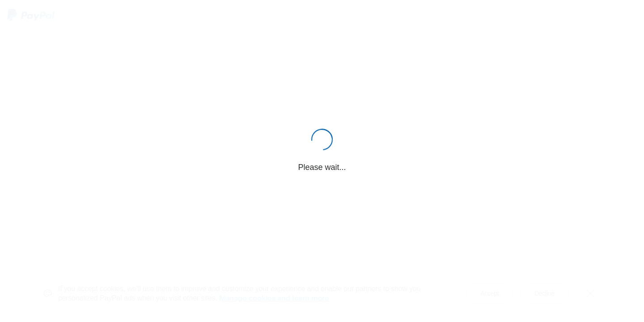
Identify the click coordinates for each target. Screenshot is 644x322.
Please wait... (322, 167)
